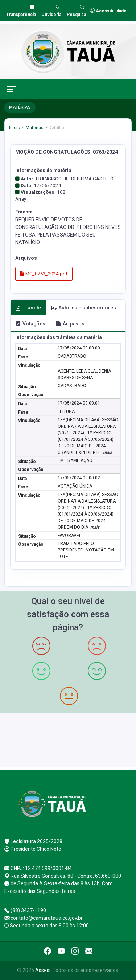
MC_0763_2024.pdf (44, 274)
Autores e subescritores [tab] (84, 308)
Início (15, 128)
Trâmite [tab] (28, 308)
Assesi (43, 970)
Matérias (34, 128)
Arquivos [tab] (70, 324)
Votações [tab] (30, 324)
